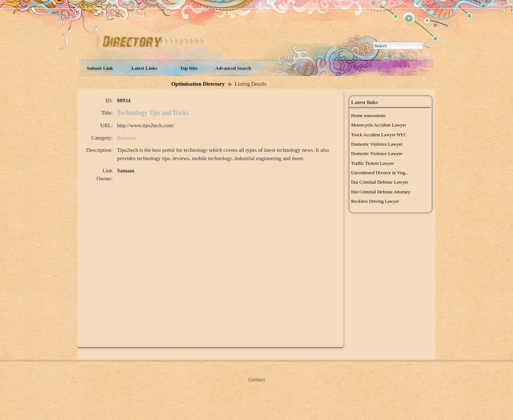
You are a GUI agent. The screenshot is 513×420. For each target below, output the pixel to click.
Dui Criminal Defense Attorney (381, 192)
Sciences (126, 138)
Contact (256, 380)
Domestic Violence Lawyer (377, 144)
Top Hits (189, 68)
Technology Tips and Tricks (153, 113)
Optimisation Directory (198, 84)
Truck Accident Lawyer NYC (379, 135)
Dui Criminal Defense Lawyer (380, 182)
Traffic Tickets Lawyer (373, 163)
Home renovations (368, 115)
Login (506, 4)
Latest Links (144, 68)
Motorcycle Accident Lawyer (379, 125)
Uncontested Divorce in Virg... (380, 173)
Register (489, 4)
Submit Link (100, 68)
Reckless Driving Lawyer (375, 201)
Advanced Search (233, 68)
